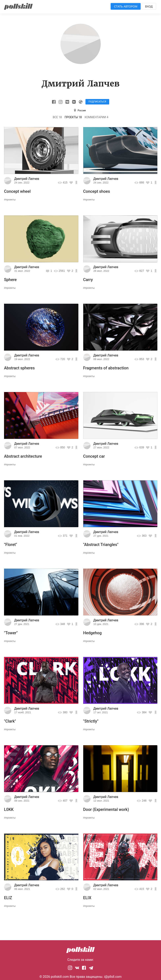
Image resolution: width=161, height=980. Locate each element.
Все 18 (57, 117)
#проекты (10, 200)
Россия (82, 111)
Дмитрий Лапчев (27, 179)
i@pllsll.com (113, 977)
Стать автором (126, 6)
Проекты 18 (73, 117)
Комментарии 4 (97, 117)
